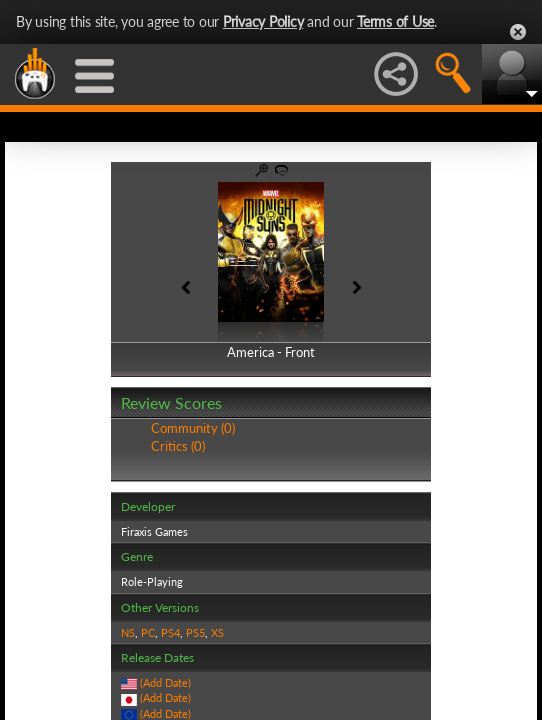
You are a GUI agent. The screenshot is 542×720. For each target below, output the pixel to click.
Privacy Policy (263, 21)
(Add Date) (165, 682)
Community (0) (193, 428)
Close (518, 32)
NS (128, 632)
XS (217, 632)
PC (148, 632)
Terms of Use (395, 21)
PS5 (195, 632)
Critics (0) (178, 446)
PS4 (170, 632)
